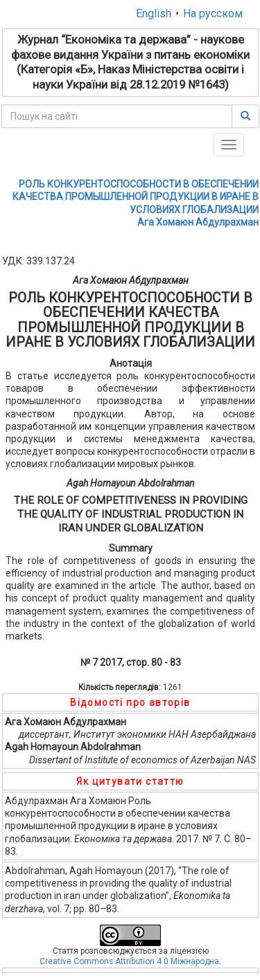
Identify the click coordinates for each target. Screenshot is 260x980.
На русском (213, 13)
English (154, 13)
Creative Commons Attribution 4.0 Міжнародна (129, 961)
